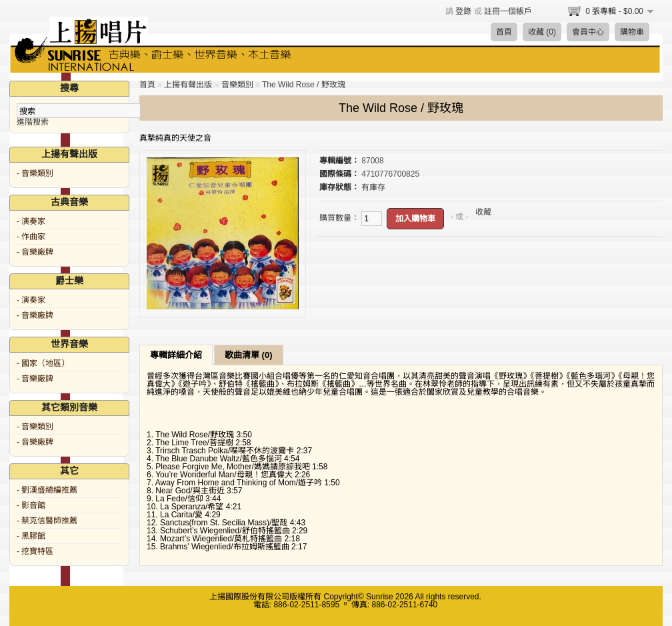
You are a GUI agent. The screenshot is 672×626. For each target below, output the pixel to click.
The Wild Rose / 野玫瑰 (304, 85)
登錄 (463, 11)
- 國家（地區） (43, 363)
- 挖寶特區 (35, 551)
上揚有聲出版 (188, 85)
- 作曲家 (31, 237)
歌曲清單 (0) (249, 355)
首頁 (504, 32)
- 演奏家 (31, 221)
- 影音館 (31, 505)
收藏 (483, 212)
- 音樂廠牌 (35, 252)
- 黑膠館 (31, 536)
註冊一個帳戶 (508, 11)
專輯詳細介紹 (176, 355)
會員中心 (588, 32)
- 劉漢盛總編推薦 (47, 490)
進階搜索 (33, 122)
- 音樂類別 (35, 173)
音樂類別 (237, 85)
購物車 (632, 32)
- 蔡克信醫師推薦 (47, 521)
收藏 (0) (542, 32)
